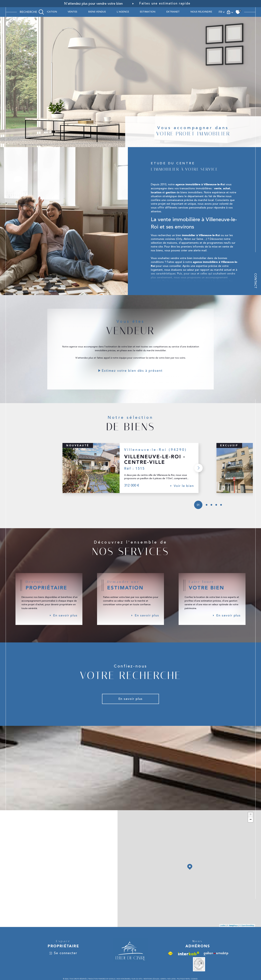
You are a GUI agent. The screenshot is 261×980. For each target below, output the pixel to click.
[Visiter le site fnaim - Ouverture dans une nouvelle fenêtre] (170, 958)
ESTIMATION (148, 12)
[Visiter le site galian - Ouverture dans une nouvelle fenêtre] (216, 958)
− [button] (251, 825)
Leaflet (223, 930)
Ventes (72, 12)
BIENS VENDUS (97, 12)
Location (50, 12)
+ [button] (251, 820)
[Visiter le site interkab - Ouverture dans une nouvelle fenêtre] (189, 958)
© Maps (233, 930)
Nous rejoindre (201, 12)
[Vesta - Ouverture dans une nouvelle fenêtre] (199, 969)
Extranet (173, 12)
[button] (198, 471)
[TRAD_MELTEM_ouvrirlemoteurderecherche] (32, 12)
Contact (255, 286)
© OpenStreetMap (247, 930)
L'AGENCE (123, 12)
